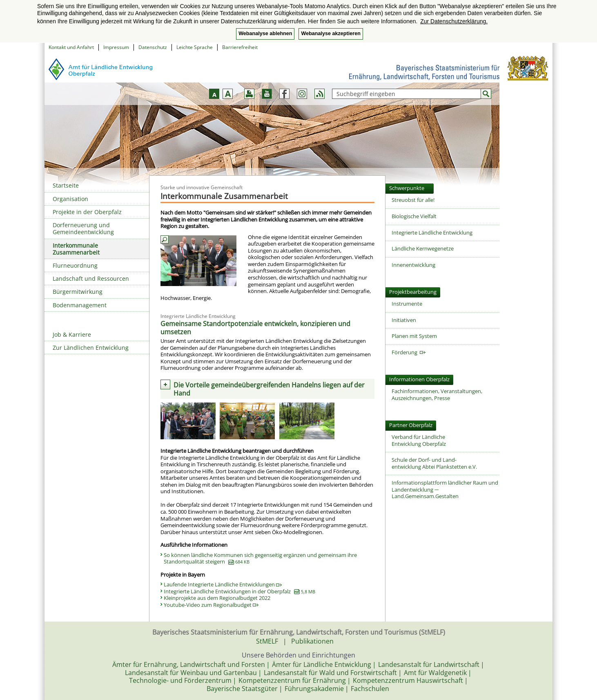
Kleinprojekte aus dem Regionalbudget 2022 (217, 598)
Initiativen (404, 320)
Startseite (66, 185)
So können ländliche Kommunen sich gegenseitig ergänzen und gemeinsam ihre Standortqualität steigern (260, 558)
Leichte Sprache (195, 47)
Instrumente (407, 304)
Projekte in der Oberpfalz (87, 212)
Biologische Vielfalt (414, 216)
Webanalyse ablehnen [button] (265, 34)
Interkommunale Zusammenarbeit (76, 249)
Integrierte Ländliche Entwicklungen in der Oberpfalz (239, 591)
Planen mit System (414, 336)
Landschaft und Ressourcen (91, 278)
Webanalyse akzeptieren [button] (331, 34)
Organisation (70, 199)
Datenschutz (153, 47)
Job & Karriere (72, 334)
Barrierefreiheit (240, 47)
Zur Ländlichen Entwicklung (91, 348)
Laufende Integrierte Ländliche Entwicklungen (223, 584)
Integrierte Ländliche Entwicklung (432, 233)
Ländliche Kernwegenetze (423, 248)
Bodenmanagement (80, 305)
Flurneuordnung (75, 265)
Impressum (116, 47)
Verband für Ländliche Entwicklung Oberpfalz (419, 440)
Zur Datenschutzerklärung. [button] (454, 21)
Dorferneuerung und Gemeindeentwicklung (83, 228)
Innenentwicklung (413, 265)
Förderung (409, 352)
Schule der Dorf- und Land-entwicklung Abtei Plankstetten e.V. (434, 463)
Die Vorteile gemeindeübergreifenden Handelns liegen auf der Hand (269, 389)
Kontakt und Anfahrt (71, 47)
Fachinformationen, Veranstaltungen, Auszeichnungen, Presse (437, 395)
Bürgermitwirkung (78, 292)
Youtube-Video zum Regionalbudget (211, 605)
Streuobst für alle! (413, 200)
